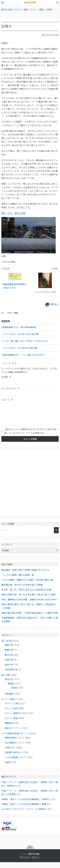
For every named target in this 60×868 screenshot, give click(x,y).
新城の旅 (9, 669)
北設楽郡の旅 (11, 674)
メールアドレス (11, 388)
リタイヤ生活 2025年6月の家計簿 (20, 348)
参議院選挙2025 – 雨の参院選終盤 (19, 327)
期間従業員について (14, 742)
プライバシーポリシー (30, 862)
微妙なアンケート (13, 732)
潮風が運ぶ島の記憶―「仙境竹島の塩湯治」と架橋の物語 (30, 617)
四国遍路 (9, 698)
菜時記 (14, 692)
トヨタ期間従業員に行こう (14, 738)
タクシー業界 (11, 712)
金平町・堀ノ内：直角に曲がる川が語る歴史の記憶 (26, 594)
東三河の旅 (7, 645)
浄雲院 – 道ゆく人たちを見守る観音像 (20, 803)
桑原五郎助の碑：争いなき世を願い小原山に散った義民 (29, 599)
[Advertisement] (30, 487)
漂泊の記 (9, 683)
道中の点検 (30, 3)
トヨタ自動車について (15, 761)
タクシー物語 (12, 313)
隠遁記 (11, 688)
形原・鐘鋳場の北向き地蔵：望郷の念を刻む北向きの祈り (30, 604)
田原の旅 (9, 664)
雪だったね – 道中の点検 (13, 213)
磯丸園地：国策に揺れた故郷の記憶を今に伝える (25, 574)
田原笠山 (54, 304)
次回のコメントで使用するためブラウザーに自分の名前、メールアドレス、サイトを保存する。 (31, 435)
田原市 (8, 766)
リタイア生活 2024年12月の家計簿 (20, 334)
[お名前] (30, 382)
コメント (7, 400)
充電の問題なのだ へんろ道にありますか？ (24, 355)
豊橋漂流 (9, 727)
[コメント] (30, 416)
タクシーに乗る (12, 708)
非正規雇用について (14, 747)
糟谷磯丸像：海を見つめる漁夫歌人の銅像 (22, 589)
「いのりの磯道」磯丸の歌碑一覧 (18, 579)
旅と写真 (6, 679)
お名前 (6, 377)
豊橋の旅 (9, 654)
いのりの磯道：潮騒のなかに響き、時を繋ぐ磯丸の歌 (27, 584)
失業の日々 (10, 752)
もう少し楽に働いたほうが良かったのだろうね (25, 341)
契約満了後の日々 (13, 756)
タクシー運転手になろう (17, 717)
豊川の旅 (9, 659)
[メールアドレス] (30, 393)
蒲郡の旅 (9, 649)
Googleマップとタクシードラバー (18, 813)
